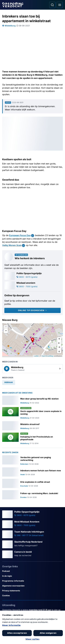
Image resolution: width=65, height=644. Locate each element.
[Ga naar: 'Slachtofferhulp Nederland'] (32, 544)
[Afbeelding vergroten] (61, 119)
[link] (32, 369)
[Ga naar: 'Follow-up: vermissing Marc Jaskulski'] (32, 495)
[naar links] (59, 343)
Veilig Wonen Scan (12, 245)
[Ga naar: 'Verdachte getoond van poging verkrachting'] (32, 460)
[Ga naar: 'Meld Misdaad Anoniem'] (32, 524)
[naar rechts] (59, 347)
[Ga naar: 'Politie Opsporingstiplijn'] (32, 276)
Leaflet (36, 356)
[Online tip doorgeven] (32, 310)
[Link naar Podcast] (32, 571)
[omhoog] (59, 339)
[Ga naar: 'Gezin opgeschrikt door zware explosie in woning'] (32, 413)
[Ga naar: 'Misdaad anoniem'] (32, 285)
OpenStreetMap (47, 356)
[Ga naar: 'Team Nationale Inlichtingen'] (32, 534)
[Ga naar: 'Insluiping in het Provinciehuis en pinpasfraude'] (32, 439)
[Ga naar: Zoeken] (52, 5)
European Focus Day (20, 235)
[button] (33, 340)
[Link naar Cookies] (32, 596)
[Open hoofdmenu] (60, 5)
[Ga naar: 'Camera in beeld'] (32, 554)
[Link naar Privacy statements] (32, 591)
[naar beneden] (59, 351)
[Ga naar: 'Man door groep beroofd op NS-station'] (32, 400)
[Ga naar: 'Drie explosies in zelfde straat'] (32, 483)
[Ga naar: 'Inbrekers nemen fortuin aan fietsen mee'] (32, 472)
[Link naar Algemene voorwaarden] (32, 586)
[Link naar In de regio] (32, 576)
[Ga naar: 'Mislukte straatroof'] (32, 426)
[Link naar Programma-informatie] (32, 581)
